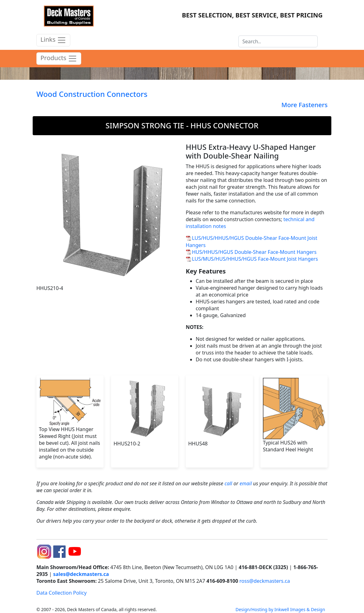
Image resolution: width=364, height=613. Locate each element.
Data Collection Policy (61, 593)
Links (53, 40)
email (246, 483)
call (229, 483)
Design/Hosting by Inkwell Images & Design (280, 609)
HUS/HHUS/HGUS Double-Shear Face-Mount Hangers (254, 252)
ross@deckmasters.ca (265, 581)
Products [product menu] (59, 59)
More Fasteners (305, 105)
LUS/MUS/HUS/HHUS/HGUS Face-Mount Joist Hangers (255, 259)
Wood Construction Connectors (92, 94)
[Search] (278, 41)
